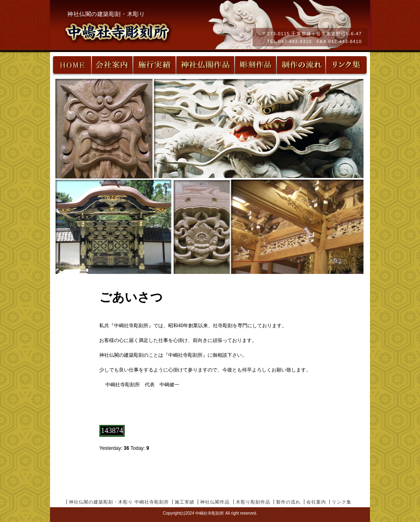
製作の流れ (288, 502)
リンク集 (342, 502)
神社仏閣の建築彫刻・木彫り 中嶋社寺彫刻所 (119, 502)
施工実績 (185, 502)
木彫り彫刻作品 (253, 502)
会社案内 (316, 502)
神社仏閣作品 (215, 502)
